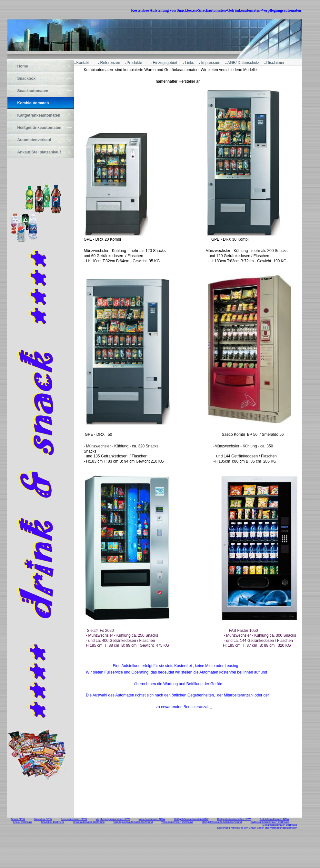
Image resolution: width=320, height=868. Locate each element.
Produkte (135, 63)
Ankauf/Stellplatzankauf (39, 152)
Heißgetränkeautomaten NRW (191, 819)
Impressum (211, 63)
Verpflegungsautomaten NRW (113, 819)
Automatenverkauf (34, 140)
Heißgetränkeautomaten (40, 128)
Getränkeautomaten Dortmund (280, 825)
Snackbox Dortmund (53, 822)
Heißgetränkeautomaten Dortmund (222, 822)
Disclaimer (275, 63)
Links (190, 63)
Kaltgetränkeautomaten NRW (234, 819)
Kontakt (83, 63)
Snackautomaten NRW (74, 819)
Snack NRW (18, 819)
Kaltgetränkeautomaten (39, 115)
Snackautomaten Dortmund (89, 822)
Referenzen (110, 63)
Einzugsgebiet (165, 63)
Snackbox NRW (43, 819)
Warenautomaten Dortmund (177, 822)
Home (23, 66)
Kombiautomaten (33, 103)
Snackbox (27, 78)
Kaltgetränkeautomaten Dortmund (270, 822)
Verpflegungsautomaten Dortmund (133, 822)
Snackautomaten (33, 91)
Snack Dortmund (23, 822)
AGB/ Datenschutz (243, 63)
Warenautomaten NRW (152, 819)
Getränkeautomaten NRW (275, 819)
